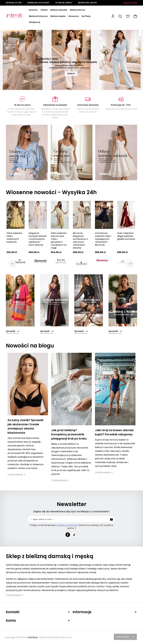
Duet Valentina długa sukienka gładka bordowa (126, 236)
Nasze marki (130, 3)
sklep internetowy (49, 637)
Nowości (33, 10)
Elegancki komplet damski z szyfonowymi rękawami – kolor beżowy (37, 239)
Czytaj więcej (17, 474)
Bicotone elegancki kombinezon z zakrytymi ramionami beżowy (81, 240)
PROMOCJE (35, 22)
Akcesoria (74, 16)
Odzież (44, 10)
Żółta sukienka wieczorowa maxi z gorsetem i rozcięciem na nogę (59, 240)
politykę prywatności (67, 525)
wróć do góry (126, 637)
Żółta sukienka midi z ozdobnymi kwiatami (14, 238)
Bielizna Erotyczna (38, 16)
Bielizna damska (59, 10)
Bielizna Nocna (78, 10)
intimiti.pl (33, 637)
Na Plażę (86, 16)
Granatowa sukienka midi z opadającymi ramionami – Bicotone (103, 239)
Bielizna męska (58, 16)
